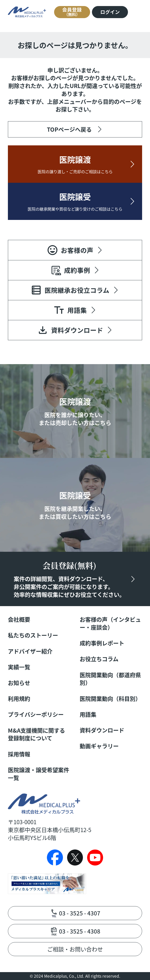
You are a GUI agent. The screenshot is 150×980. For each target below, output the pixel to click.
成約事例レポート (102, 643)
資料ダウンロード (102, 730)
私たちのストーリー (33, 635)
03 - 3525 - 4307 (80, 913)
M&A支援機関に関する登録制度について (36, 734)
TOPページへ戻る (69, 129)
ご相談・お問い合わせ (75, 949)
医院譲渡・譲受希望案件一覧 (39, 774)
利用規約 (19, 699)
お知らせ (19, 683)
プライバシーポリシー (36, 714)
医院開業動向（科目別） (110, 699)
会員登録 (72, 12)
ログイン (110, 12)
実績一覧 (19, 667)
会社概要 (19, 619)
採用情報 (19, 754)
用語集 (88, 714)
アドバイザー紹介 (30, 651)
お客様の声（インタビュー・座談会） (110, 623)
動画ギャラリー (99, 746)
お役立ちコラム (99, 659)
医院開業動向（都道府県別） (110, 679)
